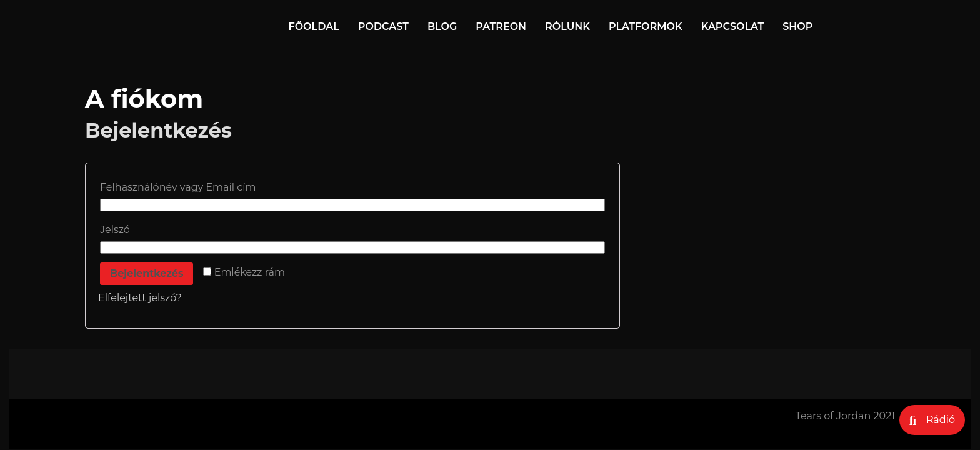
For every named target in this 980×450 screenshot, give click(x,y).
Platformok (646, 27)
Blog (442, 27)
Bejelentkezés (147, 273)
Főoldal (314, 27)
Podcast (383, 27)
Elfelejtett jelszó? (140, 298)
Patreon (501, 27)
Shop (797, 27)
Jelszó (118, 230)
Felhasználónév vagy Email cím (182, 187)
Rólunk (567, 27)
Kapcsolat (732, 27)
